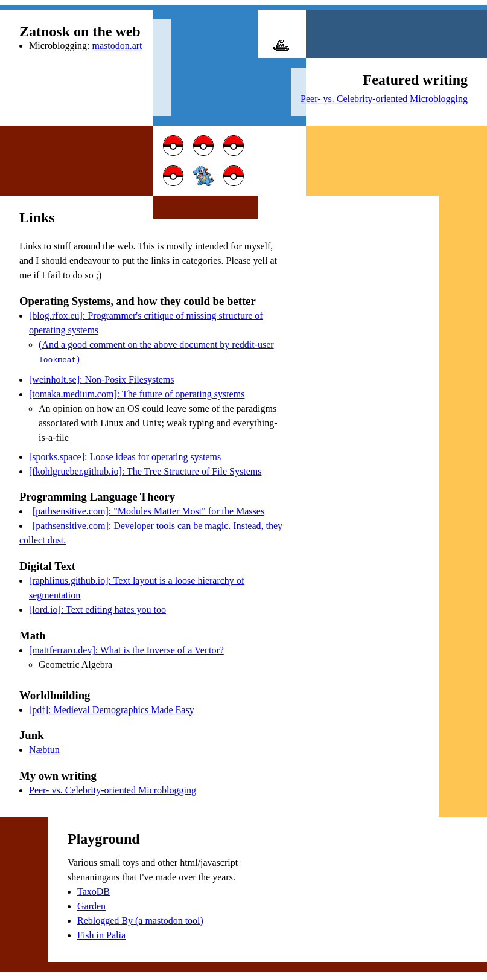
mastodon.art (117, 46)
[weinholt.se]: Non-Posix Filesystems (101, 378)
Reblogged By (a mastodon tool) (140, 919)
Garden (91, 905)
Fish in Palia (101, 934)
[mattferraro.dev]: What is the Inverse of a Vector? (126, 649)
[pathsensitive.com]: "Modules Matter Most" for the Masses (148, 510)
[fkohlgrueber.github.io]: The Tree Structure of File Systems (145, 470)
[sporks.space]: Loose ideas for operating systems (125, 456)
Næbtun (44, 748)
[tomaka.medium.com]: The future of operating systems (137, 393)
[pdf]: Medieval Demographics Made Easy (112, 709)
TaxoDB (94, 890)
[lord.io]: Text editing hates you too (97, 608)
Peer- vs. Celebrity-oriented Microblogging (384, 99)
